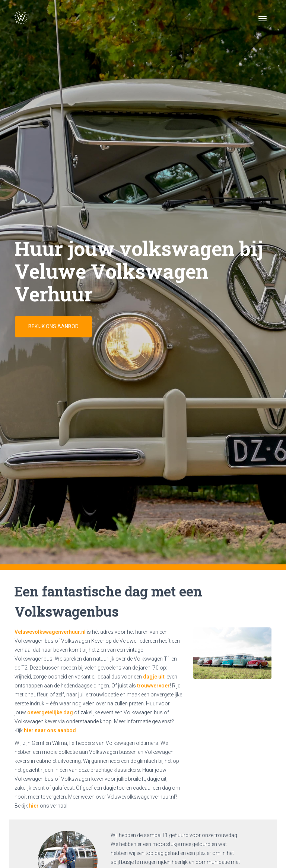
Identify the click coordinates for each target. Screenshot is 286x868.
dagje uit (154, 677)
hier (34, 806)
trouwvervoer (153, 686)
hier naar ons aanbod (50, 730)
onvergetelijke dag (50, 712)
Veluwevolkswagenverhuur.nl (50, 632)
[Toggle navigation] (263, 19)
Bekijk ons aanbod (53, 327)
